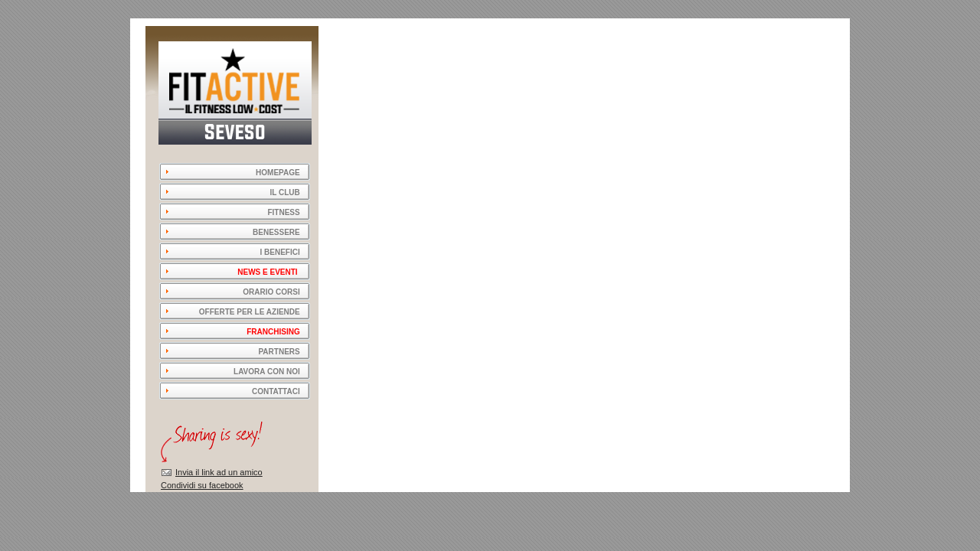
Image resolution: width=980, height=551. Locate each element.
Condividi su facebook (202, 485)
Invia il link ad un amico (219, 472)
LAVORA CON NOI (267, 372)
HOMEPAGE (273, 173)
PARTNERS (279, 352)
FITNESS (283, 212)
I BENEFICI (279, 252)
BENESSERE (276, 232)
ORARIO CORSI (271, 292)
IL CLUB (284, 192)
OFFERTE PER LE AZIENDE (250, 312)
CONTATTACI (276, 391)
